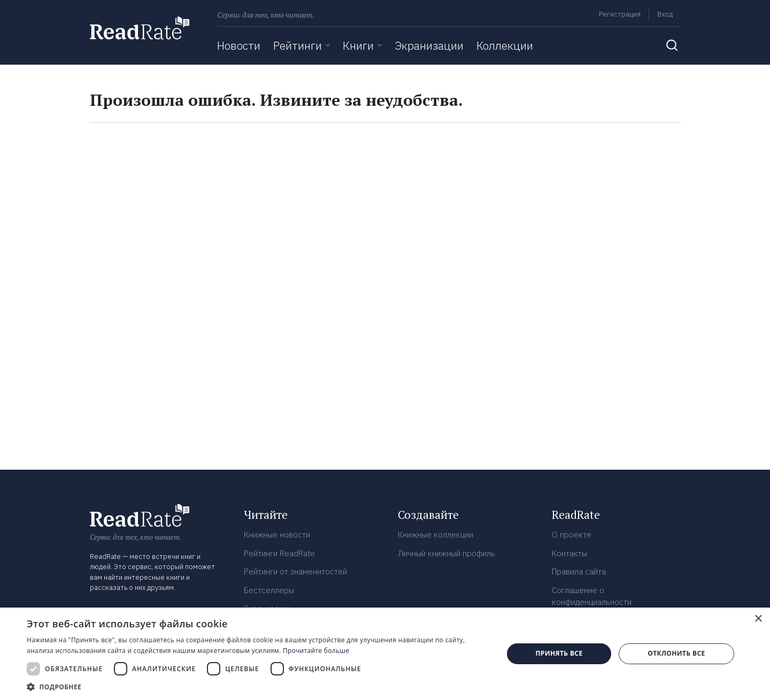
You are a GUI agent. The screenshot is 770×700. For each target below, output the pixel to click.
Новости (239, 45)
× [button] (758, 619)
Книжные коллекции (436, 535)
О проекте (572, 535)
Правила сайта (579, 571)
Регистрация (620, 14)
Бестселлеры (269, 590)
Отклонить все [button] (676, 653)
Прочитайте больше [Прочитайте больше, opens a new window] (316, 651)
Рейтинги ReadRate (279, 553)
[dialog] (385, 654)
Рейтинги (298, 45)
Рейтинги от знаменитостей (295, 571)
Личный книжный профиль (446, 553)
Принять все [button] (559, 653)
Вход (665, 14)
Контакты (569, 553)
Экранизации (429, 45)
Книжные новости (277, 535)
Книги (358, 45)
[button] (258, 687)
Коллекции (505, 45)
